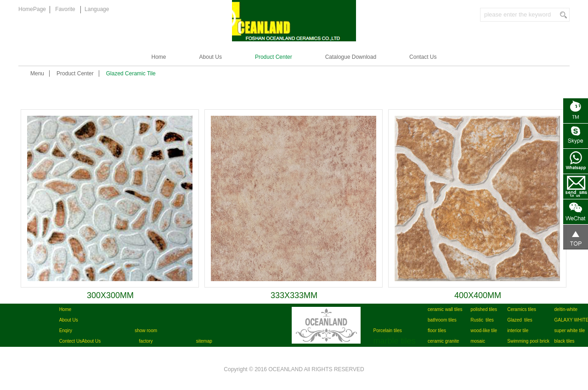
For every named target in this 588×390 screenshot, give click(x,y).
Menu (37, 73)
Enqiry (66, 331)
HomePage (32, 9)
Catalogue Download (351, 57)
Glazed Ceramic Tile (131, 73)
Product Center (274, 57)
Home (159, 57)
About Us (211, 57)
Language (97, 9)
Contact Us (423, 57)
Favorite (65, 9)
